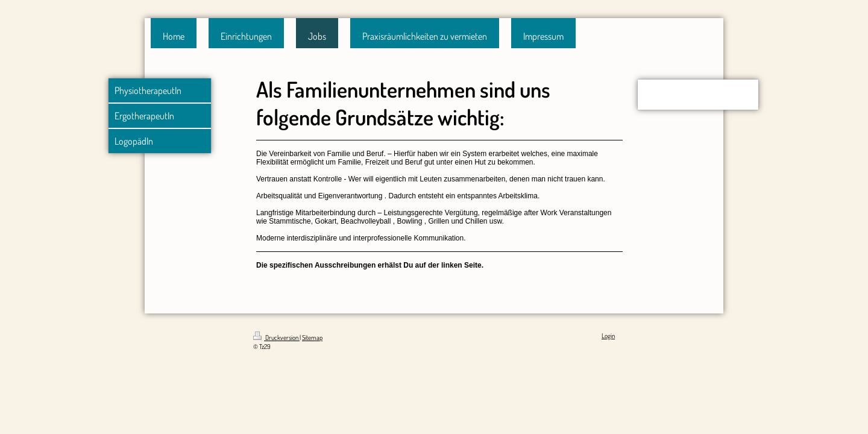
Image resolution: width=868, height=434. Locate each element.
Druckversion (276, 338)
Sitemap (312, 338)
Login (608, 336)
